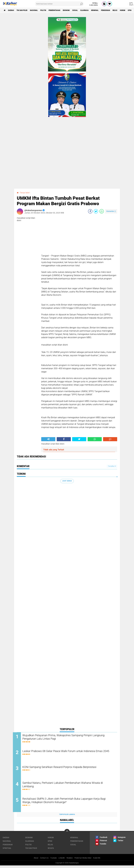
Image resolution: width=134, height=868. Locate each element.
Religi (128, 10)
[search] (59, 4)
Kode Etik (99, 860)
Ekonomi (74, 10)
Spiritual (7, 851)
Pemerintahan (61, 10)
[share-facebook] (90, 211)
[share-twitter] (96, 211)
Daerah (12, 10)
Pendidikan (118, 10)
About (34, 860)
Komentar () (111, 211)
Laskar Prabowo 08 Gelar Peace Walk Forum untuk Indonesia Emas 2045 (70, 754)
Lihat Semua (67, 481)
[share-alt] (48, 439)
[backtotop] (67, 834)
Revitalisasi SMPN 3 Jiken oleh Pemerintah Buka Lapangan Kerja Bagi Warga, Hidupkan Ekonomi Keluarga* (68, 803)
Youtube (53, 860)
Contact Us (43, 860)
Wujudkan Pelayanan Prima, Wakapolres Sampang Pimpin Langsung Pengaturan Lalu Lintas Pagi (64, 737)
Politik (48, 10)
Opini (50, 843)
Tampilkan (112, 466)
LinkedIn (61, 860)
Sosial (84, 10)
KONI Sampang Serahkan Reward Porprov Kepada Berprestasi (66, 768)
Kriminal (106, 10)
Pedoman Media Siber (84, 860)
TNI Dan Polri (24, 10)
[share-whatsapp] (102, 211)
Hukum (51, 840)
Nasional (38, 10)
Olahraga (94, 10)
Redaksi (70, 860)
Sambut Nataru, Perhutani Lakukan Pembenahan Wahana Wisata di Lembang (69, 787)
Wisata (51, 851)
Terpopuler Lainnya (67, 817)
